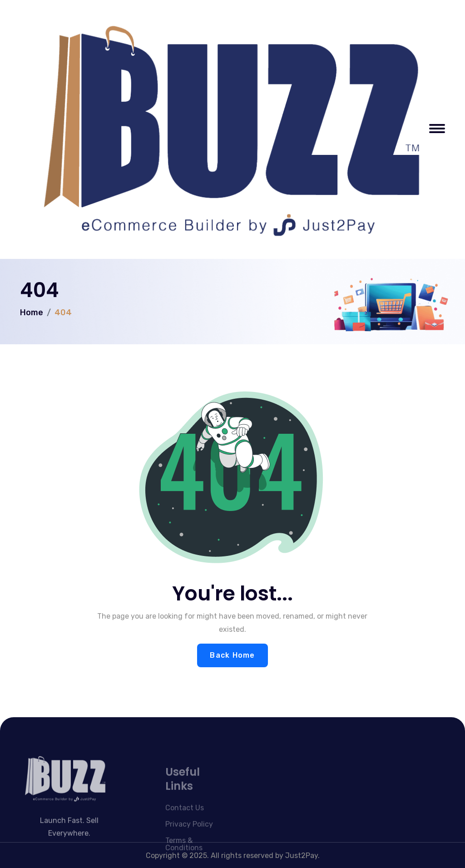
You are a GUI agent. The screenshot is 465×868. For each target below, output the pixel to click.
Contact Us (185, 819)
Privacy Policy (189, 835)
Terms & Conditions (184, 855)
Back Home (232, 655)
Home (32, 312)
